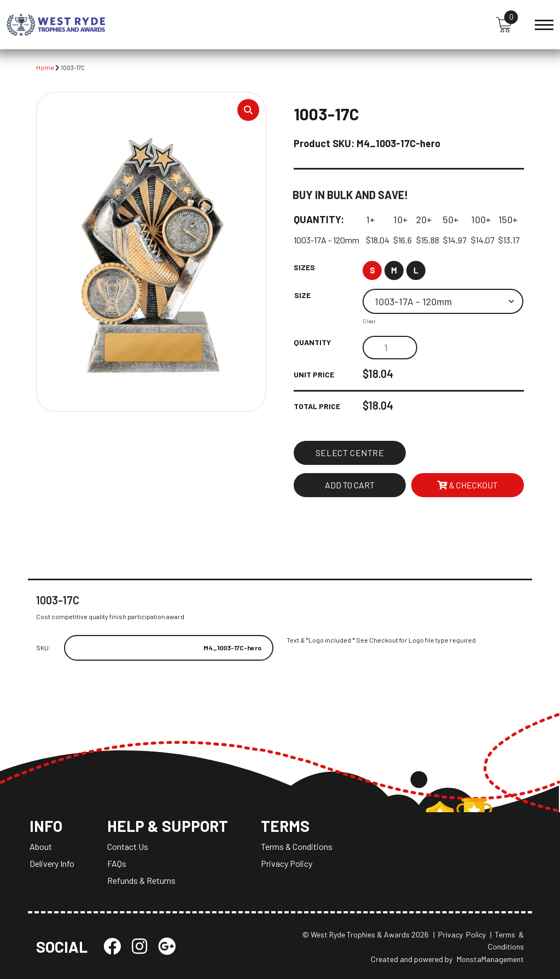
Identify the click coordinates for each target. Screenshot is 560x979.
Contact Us (128, 846)
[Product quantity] (390, 348)
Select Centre (350, 453)
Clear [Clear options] (369, 321)
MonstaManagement (490, 959)
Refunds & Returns (141, 880)
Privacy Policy (287, 863)
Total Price (317, 406)
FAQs (117, 863)
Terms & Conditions (297, 846)
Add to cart (350, 485)
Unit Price (314, 374)
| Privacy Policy (459, 934)
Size (302, 295)
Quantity (312, 342)
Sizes (304, 267)
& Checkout (468, 485)
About (41, 846)
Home (45, 67)
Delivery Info (52, 863)
